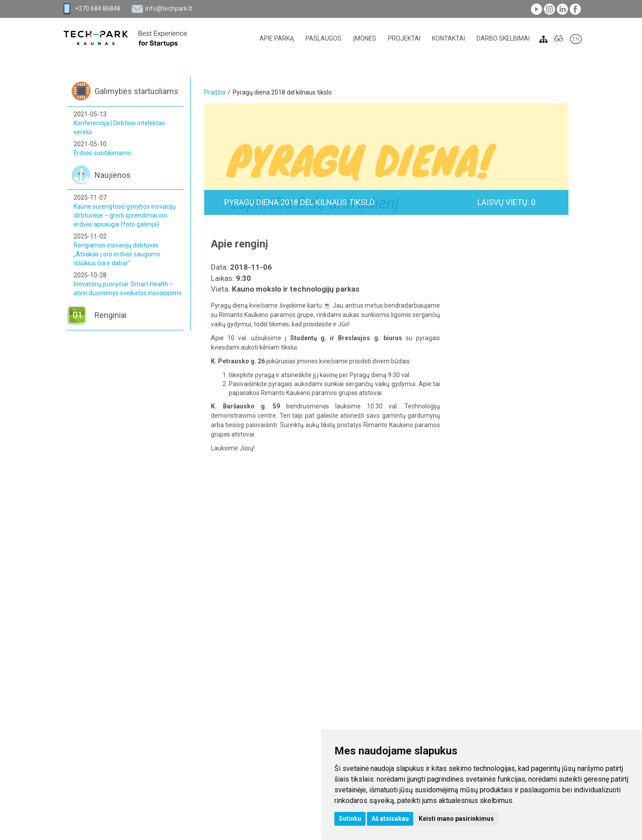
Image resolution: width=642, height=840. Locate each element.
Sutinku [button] (350, 819)
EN (576, 39)
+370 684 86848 (98, 8)
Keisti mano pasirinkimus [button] (456, 819)
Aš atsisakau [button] (390, 819)
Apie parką (277, 38)
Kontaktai (449, 38)
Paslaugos (323, 38)
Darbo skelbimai (503, 38)
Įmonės (365, 38)
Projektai (404, 38)
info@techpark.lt (169, 8)
